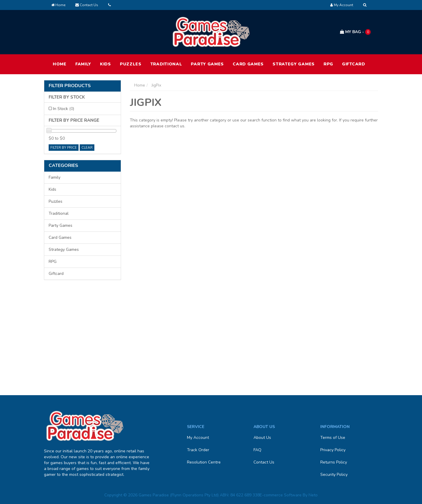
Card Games (248, 64)
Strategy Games (294, 64)
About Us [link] (262, 438)
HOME (60, 64)
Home (58, 5)
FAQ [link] (257, 450)
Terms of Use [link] (333, 438)
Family (83, 64)
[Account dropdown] (342, 5)
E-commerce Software (281, 495)
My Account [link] (198, 438)
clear (87, 148)
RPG (328, 64)
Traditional (166, 64)
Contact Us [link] (264, 462)
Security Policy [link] (334, 475)
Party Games (207, 64)
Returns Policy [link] (334, 462)
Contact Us (87, 5)
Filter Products (70, 86)
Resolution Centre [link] (204, 462)
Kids (105, 64)
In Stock (64, 109)
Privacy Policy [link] (333, 450)
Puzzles (131, 64)
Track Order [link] (198, 450)
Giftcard (354, 64)
